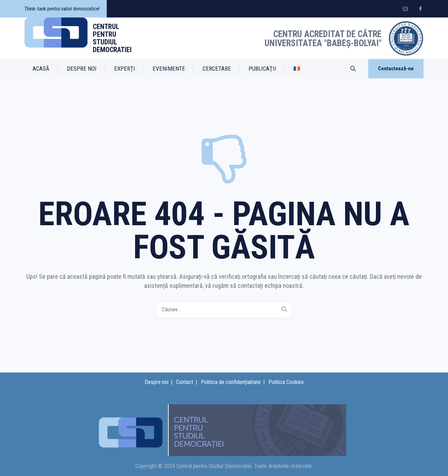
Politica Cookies (286, 382)
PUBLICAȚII (262, 69)
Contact (185, 382)
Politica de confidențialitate (231, 382)
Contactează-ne (396, 69)
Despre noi (156, 382)
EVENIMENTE (169, 69)
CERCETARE (217, 69)
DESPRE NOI (82, 69)
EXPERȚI (125, 69)
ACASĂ (41, 69)
